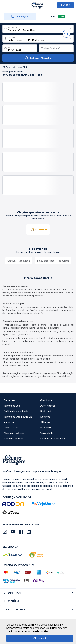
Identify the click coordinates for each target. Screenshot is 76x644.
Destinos (45, 417)
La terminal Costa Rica (53, 438)
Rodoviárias (47, 411)
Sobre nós (9, 400)
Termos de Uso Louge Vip (18, 417)
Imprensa (9, 422)
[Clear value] (34, 48)
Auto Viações (48, 406)
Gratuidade (46, 400)
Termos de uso (12, 406)
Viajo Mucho (47, 433)
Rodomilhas (47, 428)
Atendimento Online (14, 433)
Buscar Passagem (38, 58)
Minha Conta (11, 428)
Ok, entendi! (40, 638)
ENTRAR (65, 5)
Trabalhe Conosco (14, 438)
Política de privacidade (16, 411)
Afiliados (45, 422)
